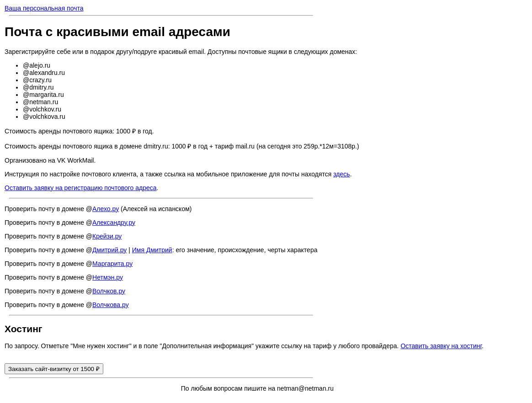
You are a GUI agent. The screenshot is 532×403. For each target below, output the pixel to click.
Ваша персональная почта (44, 8)
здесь (341, 174)
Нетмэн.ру (108, 277)
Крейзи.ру (107, 236)
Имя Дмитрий (152, 250)
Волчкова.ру (111, 305)
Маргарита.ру (112, 264)
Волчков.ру (109, 291)
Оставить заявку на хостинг (441, 346)
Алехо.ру (106, 209)
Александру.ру (114, 223)
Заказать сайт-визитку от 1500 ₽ (54, 369)
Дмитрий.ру (109, 250)
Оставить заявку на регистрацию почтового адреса (81, 188)
